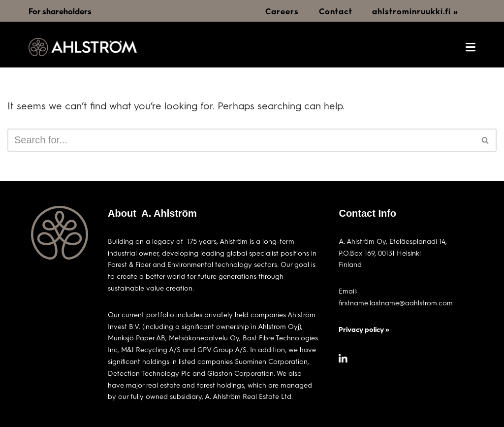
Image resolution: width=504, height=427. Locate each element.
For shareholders (60, 11)
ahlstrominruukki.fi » (415, 11)
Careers (282, 11)
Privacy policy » (364, 329)
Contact (336, 11)
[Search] (241, 140)
